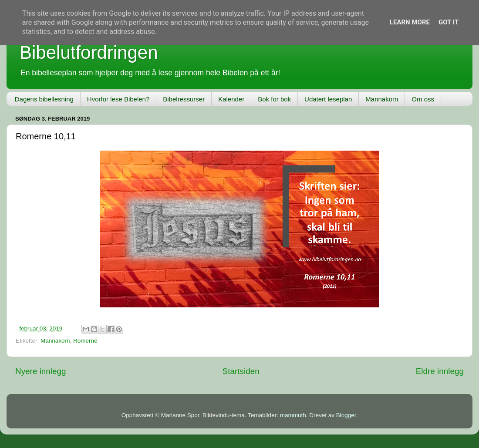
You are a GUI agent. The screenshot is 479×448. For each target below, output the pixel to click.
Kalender (231, 99)
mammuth (293, 415)
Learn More (410, 22)
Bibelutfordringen (89, 52)
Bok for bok (274, 99)
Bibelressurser (184, 99)
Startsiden (241, 371)
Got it (449, 22)
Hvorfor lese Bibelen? (118, 99)
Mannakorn (382, 99)
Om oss (423, 99)
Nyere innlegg (41, 371)
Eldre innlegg (440, 371)
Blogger (346, 415)
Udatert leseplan (328, 99)
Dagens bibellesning (44, 99)
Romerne (85, 341)
